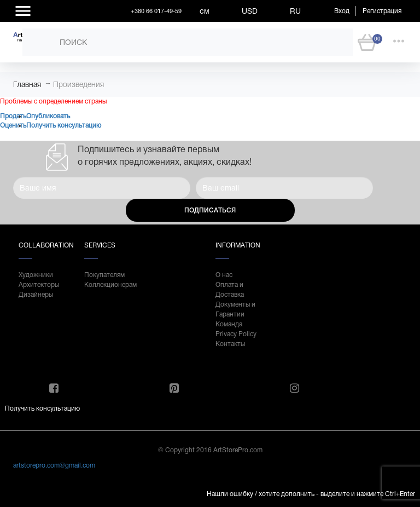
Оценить (13, 125)
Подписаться (210, 210)
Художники (36, 275)
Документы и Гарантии (235, 309)
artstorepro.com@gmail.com (54, 465)
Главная (27, 84)
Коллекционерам (106, 285)
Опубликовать (48, 116)
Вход (342, 11)
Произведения (78, 84)
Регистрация (382, 11)
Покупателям (104, 275)
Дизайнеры (36, 295)
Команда (229, 324)
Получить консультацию (64, 125)
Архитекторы (39, 285)
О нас (224, 275)
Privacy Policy (236, 334)
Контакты (230, 344)
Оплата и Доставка (230, 290)
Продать (13, 116)
